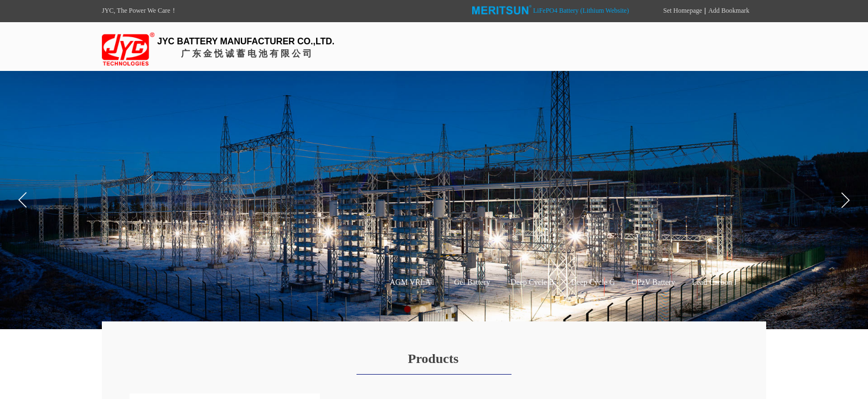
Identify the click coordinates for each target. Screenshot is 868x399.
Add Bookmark (728, 11)
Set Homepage (683, 11)
